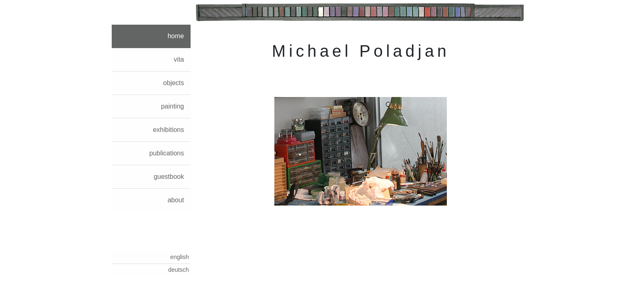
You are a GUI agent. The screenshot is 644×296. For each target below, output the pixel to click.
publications (167, 153)
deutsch (179, 270)
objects (174, 83)
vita (179, 59)
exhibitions (168, 130)
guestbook (169, 177)
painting (172, 106)
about (176, 200)
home (176, 36)
